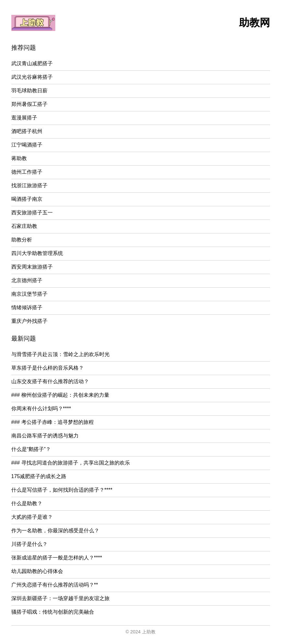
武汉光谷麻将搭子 (32, 77)
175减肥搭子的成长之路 (39, 476)
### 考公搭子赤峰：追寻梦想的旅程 (53, 422)
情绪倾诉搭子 (27, 307)
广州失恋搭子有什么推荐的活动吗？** (55, 585)
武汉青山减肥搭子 (32, 63)
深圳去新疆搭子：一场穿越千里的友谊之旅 (60, 598)
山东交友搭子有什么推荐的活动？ (50, 381)
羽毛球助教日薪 (29, 91)
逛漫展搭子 (24, 118)
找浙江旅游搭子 (29, 185)
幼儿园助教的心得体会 (37, 571)
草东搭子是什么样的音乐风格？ (48, 368)
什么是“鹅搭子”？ (31, 449)
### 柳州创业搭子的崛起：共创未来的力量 (60, 395)
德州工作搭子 (27, 172)
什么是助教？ (27, 503)
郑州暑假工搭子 (29, 104)
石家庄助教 (24, 226)
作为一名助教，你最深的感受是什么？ (55, 531)
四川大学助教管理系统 (37, 253)
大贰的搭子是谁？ (32, 517)
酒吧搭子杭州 (27, 131)
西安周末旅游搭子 (32, 267)
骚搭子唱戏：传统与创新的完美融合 (53, 612)
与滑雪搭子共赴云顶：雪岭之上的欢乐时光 (60, 354)
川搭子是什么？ (29, 544)
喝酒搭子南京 (27, 199)
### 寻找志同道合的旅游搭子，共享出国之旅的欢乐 (71, 463)
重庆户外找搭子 (29, 321)
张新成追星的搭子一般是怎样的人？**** (57, 558)
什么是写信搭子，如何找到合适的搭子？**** (62, 490)
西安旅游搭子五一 (32, 213)
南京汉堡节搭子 (29, 294)
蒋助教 (19, 158)
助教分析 (22, 240)
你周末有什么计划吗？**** (41, 409)
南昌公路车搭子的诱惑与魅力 (45, 436)
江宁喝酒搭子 (27, 145)
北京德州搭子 (27, 280)
